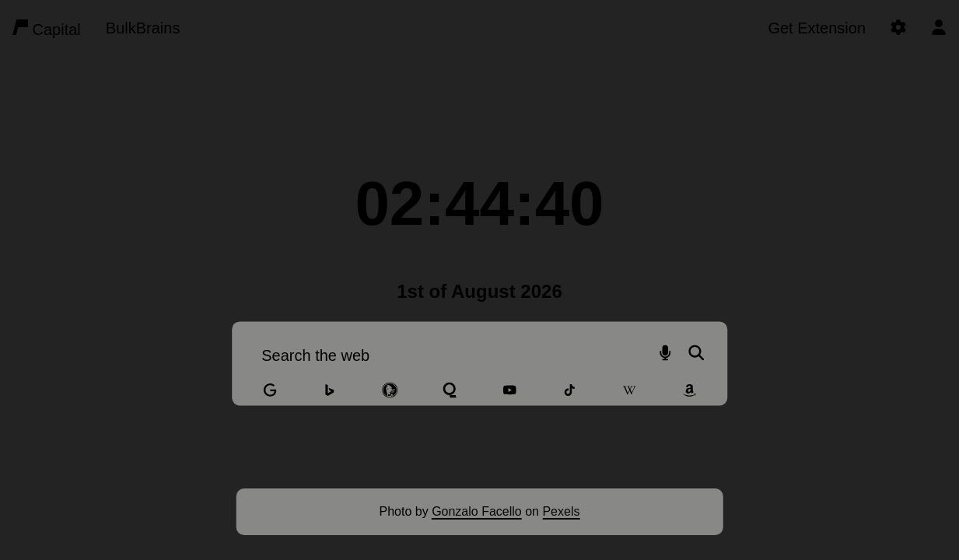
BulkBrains (143, 28)
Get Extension (817, 28)
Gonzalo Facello (477, 511)
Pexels (561, 511)
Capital (47, 29)
